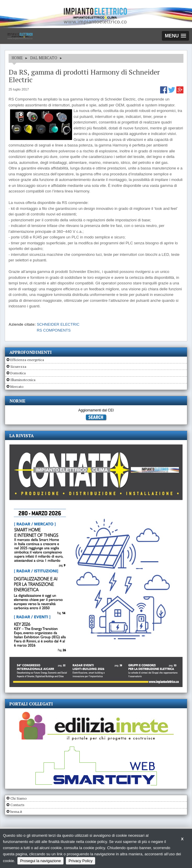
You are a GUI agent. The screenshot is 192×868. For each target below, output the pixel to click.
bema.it (16, 812)
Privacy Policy (80, 861)
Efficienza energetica (27, 360)
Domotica (18, 373)
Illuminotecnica (23, 380)
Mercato (17, 387)
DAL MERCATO (44, 58)
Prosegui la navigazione (40, 861)
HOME (17, 58)
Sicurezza (18, 367)
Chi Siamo (18, 798)
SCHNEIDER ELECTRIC (58, 324)
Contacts (17, 805)
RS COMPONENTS (54, 330)
